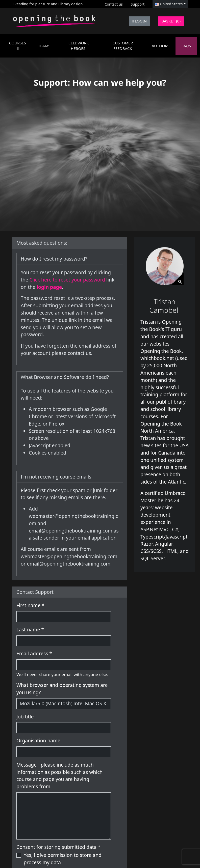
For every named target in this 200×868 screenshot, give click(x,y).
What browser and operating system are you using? (62, 689)
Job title (25, 717)
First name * (30, 605)
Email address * (34, 653)
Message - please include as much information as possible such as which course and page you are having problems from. (59, 776)
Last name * (30, 629)
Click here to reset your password (68, 280)
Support (138, 4)
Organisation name (38, 740)
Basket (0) (171, 21)
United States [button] (169, 4)
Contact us (114, 4)
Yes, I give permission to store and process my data (63, 859)
